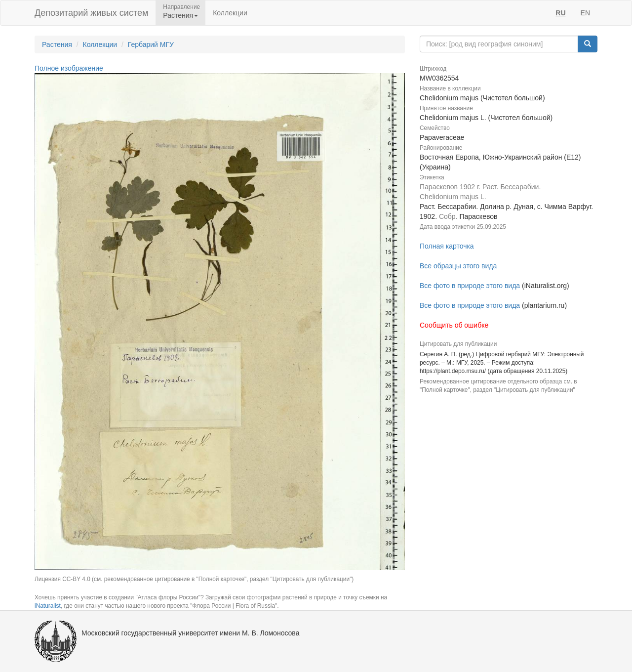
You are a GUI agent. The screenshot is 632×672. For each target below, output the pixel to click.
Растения (57, 44)
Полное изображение (69, 68)
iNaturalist (48, 606)
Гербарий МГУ (151, 44)
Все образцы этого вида (458, 266)
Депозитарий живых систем (91, 13)
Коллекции (230, 13)
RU (560, 13)
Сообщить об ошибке (454, 325)
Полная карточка (447, 246)
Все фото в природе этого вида (470, 286)
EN (585, 13)
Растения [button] (180, 15)
